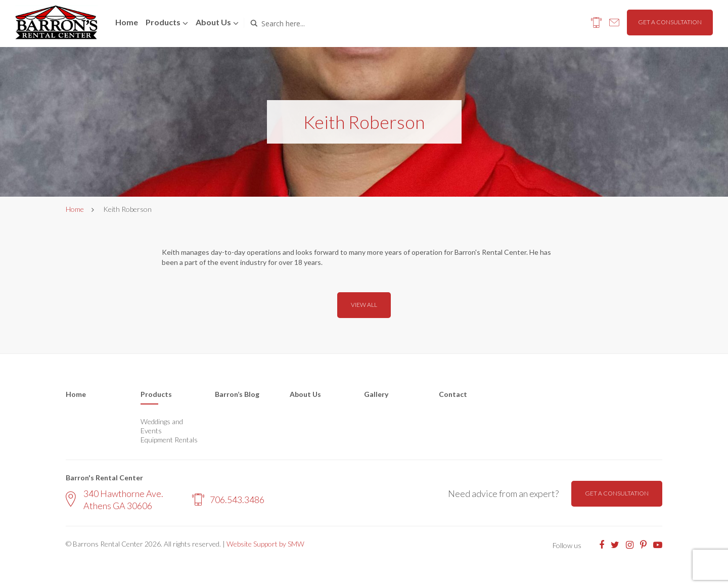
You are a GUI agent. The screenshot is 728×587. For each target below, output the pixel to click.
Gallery (376, 394)
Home (127, 22)
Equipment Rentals (169, 440)
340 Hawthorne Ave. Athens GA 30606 (115, 499)
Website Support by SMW (265, 544)
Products (163, 22)
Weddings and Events (162, 426)
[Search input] (304, 23)
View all (364, 305)
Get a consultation (670, 22)
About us (213, 22)
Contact (453, 394)
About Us (305, 394)
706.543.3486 (228, 500)
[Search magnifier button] (254, 23)
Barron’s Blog (237, 394)
